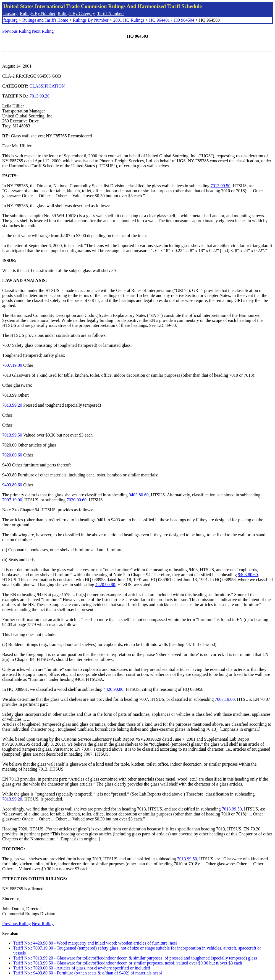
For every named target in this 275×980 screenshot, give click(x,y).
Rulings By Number (38, 13)
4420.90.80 (105, 585)
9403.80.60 (12, 485)
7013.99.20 (40, 96)
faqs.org (11, 13)
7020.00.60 (12, 455)
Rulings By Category (76, 13)
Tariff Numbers (111, 13)
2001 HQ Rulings (129, 20)
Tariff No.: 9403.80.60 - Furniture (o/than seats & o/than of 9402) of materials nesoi (88, 973)
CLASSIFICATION (47, 86)
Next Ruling (43, 31)
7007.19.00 (12, 365)
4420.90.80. (114, 689)
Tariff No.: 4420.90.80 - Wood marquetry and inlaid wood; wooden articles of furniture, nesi (95, 943)
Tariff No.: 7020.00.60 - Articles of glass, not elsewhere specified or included (82, 968)
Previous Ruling (17, 31)
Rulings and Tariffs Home (45, 20)
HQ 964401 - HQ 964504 (172, 20)
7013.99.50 (221, 186)
